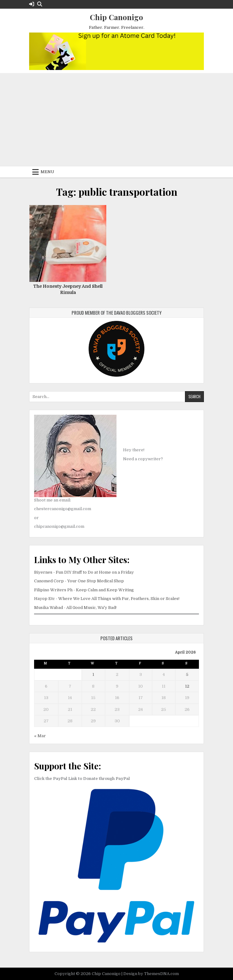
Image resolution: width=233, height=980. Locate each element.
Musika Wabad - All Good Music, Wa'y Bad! (75, 608)
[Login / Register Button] (32, 4)
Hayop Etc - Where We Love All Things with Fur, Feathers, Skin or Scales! (107, 599)
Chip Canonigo (116, 17)
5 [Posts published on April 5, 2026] (187, 674)
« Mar (40, 736)
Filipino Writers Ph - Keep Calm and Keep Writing (84, 590)
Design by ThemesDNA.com (151, 974)
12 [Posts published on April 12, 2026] (187, 686)
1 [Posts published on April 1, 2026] (93, 674)
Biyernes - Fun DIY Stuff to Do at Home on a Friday (84, 572)
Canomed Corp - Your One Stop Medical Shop (79, 581)
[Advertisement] (116, 120)
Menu (47, 172)
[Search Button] (40, 4)
